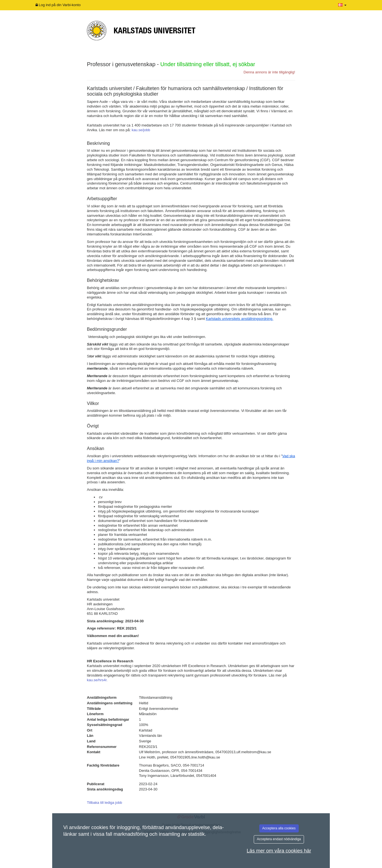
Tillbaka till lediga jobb (105, 803)
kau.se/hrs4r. (97, 680)
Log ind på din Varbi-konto (58, 5)
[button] (342, 5)
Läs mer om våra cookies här (279, 851)
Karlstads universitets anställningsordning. (240, 319)
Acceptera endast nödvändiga (279, 839)
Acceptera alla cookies (279, 828)
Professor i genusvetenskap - (171, 64)
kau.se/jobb (141, 130)
